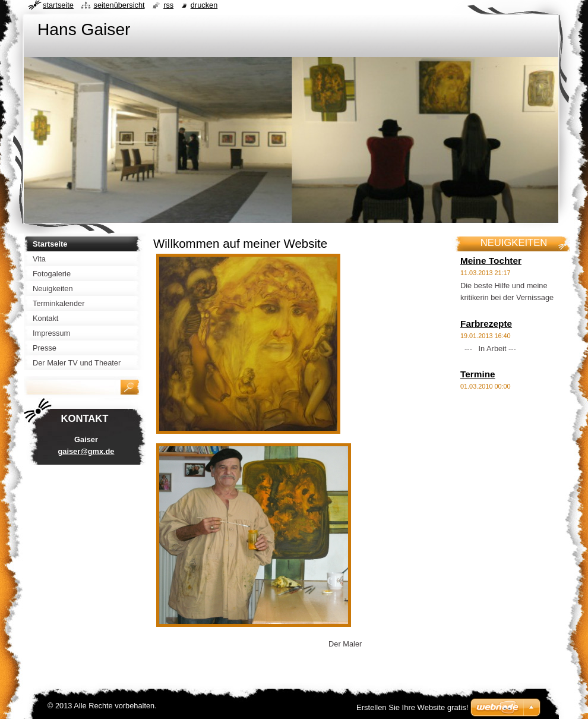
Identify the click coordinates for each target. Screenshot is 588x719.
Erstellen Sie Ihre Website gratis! (412, 707)
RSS (168, 5)
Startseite (58, 5)
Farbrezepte (486, 324)
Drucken (204, 5)
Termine (478, 374)
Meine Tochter (491, 261)
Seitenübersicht (119, 5)
